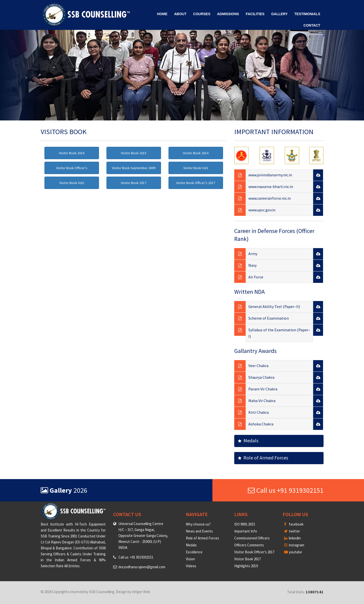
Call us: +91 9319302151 (136, 557)
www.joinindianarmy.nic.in (270, 175)
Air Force (256, 277)
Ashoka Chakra (261, 424)
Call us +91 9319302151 (286, 490)
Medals (248, 440)
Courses (202, 14)
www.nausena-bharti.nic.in (271, 187)
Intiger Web (141, 592)
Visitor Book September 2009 (134, 168)
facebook (294, 524)
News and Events (199, 531)
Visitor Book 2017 (134, 183)
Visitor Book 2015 (134, 153)
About (180, 14)
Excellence (194, 552)
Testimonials (307, 14)
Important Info (246, 531)
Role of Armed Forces (263, 458)
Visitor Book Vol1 (196, 168)
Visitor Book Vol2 (72, 183)
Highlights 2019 (246, 566)
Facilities (255, 14)
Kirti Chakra (259, 412)
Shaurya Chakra (261, 377)
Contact (312, 25)
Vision (190, 559)
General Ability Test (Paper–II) (274, 306)
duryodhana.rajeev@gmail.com (142, 567)
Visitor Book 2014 (196, 153)
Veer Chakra (258, 366)
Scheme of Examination (269, 318)
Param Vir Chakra (263, 389)
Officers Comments (249, 545)
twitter (292, 531)
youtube (293, 552)
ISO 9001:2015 (245, 524)
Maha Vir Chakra (262, 401)
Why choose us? (198, 524)
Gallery (279, 14)
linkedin (292, 538)
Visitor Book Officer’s (72, 168)
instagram (294, 545)
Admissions (228, 14)
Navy (252, 265)
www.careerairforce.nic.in (270, 198)
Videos (191, 566)
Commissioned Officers (252, 538)
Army (253, 254)
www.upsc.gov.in (262, 210)
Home (162, 14)
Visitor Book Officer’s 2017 (196, 183)
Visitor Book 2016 (72, 153)
